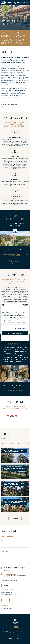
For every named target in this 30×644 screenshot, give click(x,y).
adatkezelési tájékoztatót (11, 574)
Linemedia (18, 633)
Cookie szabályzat (15, 641)
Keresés (3, 438)
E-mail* (3, 546)
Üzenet (3, 557)
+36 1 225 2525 (7, 596)
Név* (3, 540)
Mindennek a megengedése (15, 333)
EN (24, 3)
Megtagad (15, 338)
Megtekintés (17, 262)
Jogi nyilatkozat (15, 636)
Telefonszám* (5, 551)
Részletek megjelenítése (19, 329)
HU (21, 3)
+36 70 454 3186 (8, 609)
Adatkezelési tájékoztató (15, 638)
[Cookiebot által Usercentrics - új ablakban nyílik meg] (22, 305)
